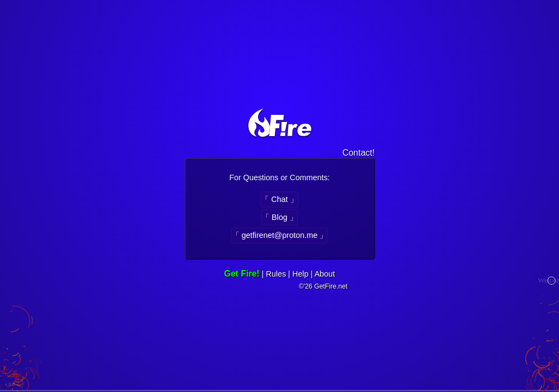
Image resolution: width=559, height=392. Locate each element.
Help (300, 274)
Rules (276, 274)
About (325, 274)
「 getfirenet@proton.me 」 (279, 235)
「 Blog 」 (279, 217)
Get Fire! (242, 274)
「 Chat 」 (279, 199)
